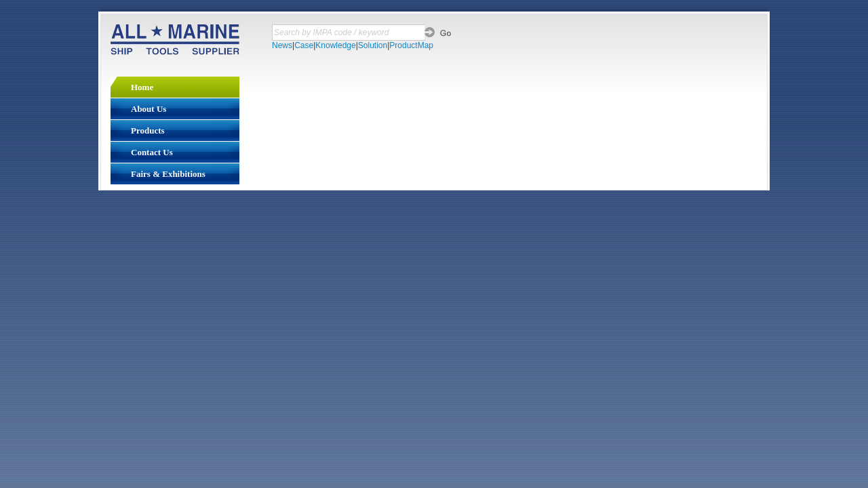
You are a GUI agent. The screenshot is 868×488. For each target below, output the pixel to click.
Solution (373, 45)
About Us (149, 109)
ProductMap (411, 45)
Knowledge (335, 45)
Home (142, 87)
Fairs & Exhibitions (168, 174)
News (282, 45)
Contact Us (152, 152)
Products (148, 130)
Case (304, 45)
